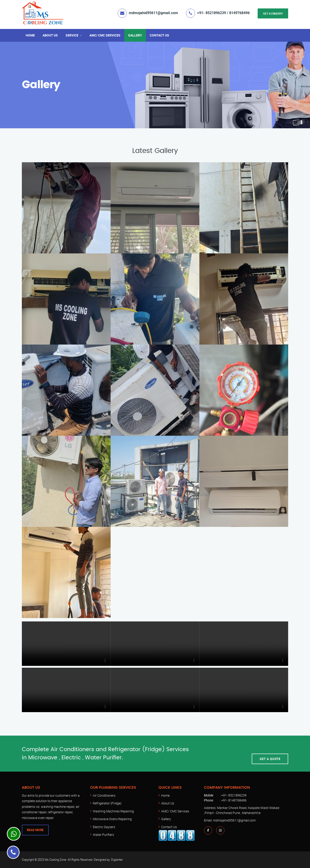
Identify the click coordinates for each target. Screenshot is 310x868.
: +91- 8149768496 (225, 800)
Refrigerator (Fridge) (107, 803)
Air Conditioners (104, 795)
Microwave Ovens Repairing (112, 819)
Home (30, 35)
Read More (35, 830)
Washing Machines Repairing (113, 811)
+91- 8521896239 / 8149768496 (223, 13)
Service (72, 35)
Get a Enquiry (273, 13)
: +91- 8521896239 (225, 795)
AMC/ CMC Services (105, 35)
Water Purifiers (103, 835)
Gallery (135, 35)
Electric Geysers (104, 827)
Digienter (117, 860)
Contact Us (159, 35)
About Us (50, 35)
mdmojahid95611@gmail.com (153, 13)
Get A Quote (270, 754)
